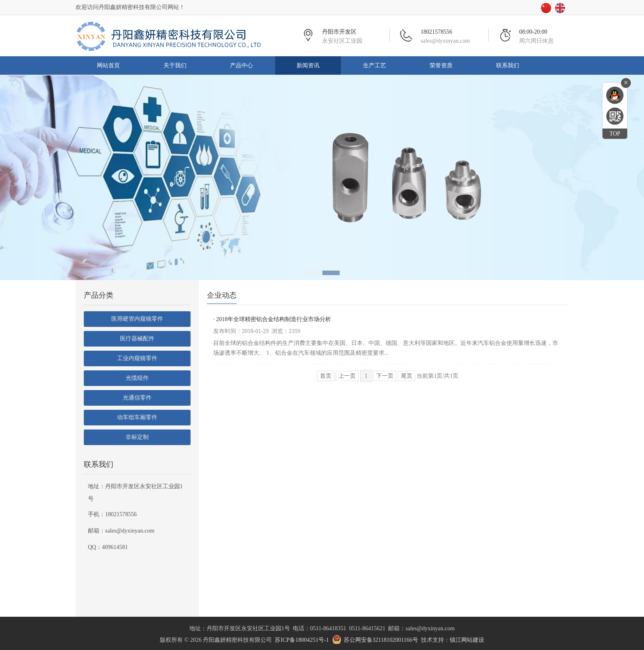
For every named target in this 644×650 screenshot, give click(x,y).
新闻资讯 (308, 65)
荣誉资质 (441, 65)
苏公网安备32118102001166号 (381, 640)
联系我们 (508, 65)
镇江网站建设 (467, 640)
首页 (326, 376)
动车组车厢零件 (137, 417)
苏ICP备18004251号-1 (302, 640)
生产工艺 (375, 65)
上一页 (347, 376)
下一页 (385, 376)
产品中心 (241, 65)
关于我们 (175, 65)
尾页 (407, 376)
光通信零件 (137, 398)
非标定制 (137, 437)
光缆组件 (137, 378)
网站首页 (108, 65)
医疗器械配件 (137, 339)
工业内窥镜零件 (137, 358)
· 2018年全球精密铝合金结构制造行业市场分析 (272, 319)
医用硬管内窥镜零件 (137, 319)
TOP (615, 134)
